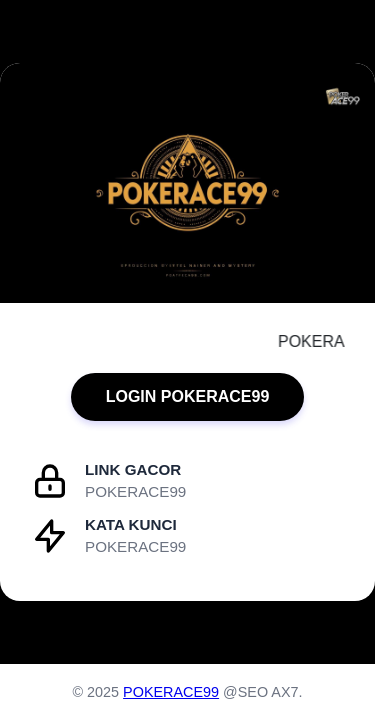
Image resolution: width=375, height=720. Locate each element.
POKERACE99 (171, 692)
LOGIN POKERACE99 (188, 396)
